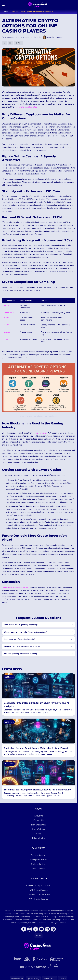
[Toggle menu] (3, 5)
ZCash (6, 339)
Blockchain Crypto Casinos (39, 886)
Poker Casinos (39, 869)
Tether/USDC (9, 312)
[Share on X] (4, 43)
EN (39, 936)
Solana (6, 317)
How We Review (39, 825)
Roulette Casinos (39, 864)
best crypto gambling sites (26, 107)
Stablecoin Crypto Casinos (39, 895)
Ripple (6, 305)
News (38, 834)
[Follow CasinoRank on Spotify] (47, 929)
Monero (7, 332)
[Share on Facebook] (10, 43)
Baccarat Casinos (38, 855)
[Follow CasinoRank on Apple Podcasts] (53, 929)
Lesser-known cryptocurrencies (15, 587)
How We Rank (38, 829)
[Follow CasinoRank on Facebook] (24, 929)
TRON (6, 325)
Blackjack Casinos (38, 860)
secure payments (40, 433)
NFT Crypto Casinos (39, 890)
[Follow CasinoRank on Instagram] (30, 929)
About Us (39, 816)
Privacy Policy (39, 838)
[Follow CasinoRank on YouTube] (41, 929)
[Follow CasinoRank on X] (36, 929)
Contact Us (38, 820)
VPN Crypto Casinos (39, 899)
